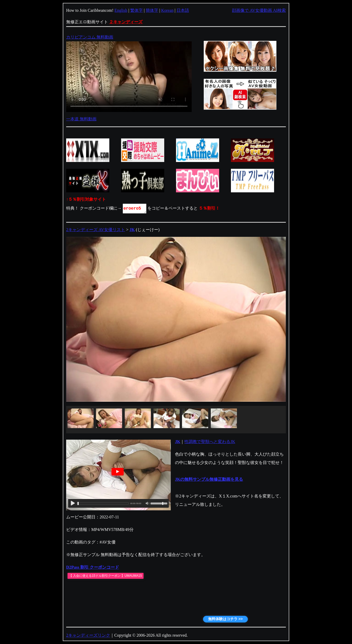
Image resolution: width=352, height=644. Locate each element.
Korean (167, 10)
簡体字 (152, 10)
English (121, 10)
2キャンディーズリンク (88, 635)
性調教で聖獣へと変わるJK (210, 442)
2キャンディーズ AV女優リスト (96, 230)
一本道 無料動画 (81, 119)
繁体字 (137, 10)
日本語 (183, 10)
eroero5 (135, 209)
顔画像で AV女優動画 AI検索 (259, 10)
